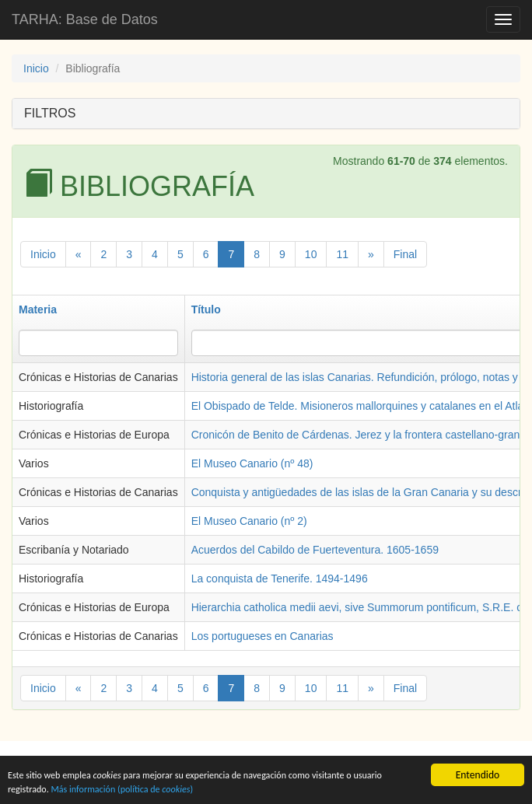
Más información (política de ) (171, 789)
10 (311, 254)
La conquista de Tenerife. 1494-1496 (280, 579)
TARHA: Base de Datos (85, 19)
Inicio (36, 68)
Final (405, 254)
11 (342, 254)
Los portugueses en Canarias (262, 636)
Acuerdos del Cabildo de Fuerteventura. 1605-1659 (315, 550)
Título (206, 309)
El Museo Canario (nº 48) (252, 463)
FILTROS (50, 113)
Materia (38, 309)
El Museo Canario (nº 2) (249, 521)
